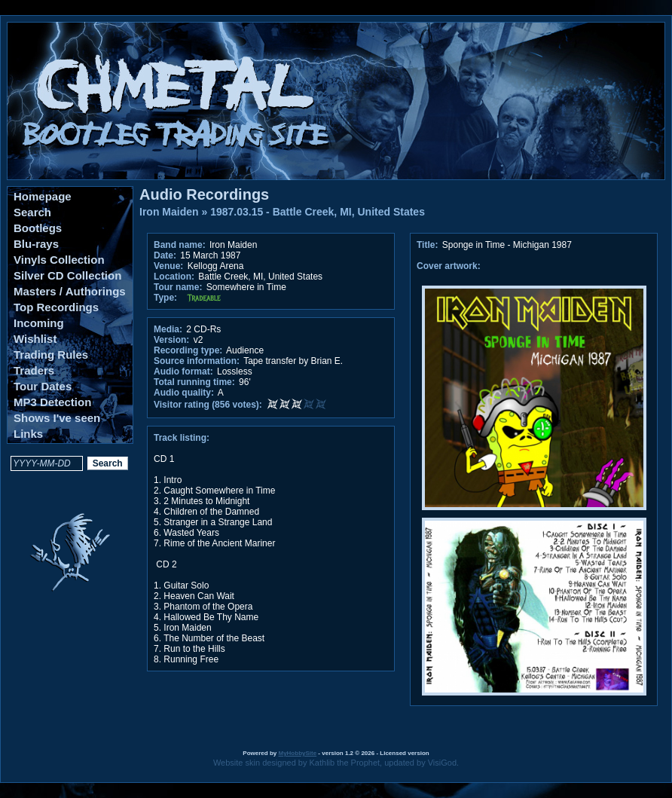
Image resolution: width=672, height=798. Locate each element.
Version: (171, 340)
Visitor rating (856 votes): (208, 405)
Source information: (197, 361)
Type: (165, 298)
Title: (429, 245)
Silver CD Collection (67, 275)
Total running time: (194, 382)
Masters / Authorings (70, 291)
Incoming (39, 323)
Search (32, 212)
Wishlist (35, 339)
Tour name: (178, 287)
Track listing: (182, 438)
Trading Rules (51, 355)
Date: (165, 255)
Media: (168, 329)
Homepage (43, 196)
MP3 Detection (52, 402)
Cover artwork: (449, 266)
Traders (34, 370)
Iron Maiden (169, 212)
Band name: (180, 245)
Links (28, 434)
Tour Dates (43, 386)
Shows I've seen (57, 418)
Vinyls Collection (59, 260)
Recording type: (188, 350)
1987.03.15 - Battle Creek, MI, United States (318, 212)
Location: (174, 277)
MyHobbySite (297, 753)
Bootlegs (38, 228)
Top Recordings (56, 307)
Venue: (168, 266)
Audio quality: (184, 393)
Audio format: (183, 371)
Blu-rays (36, 244)
